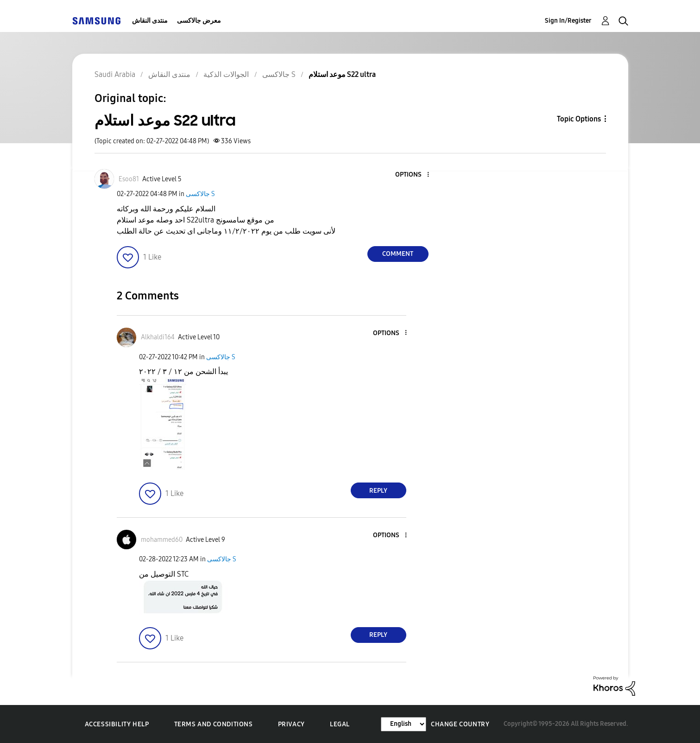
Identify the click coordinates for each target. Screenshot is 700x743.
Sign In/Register (568, 21)
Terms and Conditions (214, 724)
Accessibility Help (117, 724)
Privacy (291, 724)
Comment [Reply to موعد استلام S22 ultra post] (398, 254)
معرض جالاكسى (199, 21)
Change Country (460, 724)
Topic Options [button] (579, 119)
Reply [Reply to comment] (378, 491)
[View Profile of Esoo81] (129, 179)
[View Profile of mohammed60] (162, 540)
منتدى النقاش (150, 21)
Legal (340, 724)
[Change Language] (404, 724)
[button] (412, 175)
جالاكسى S (200, 194)
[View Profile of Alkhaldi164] (158, 337)
